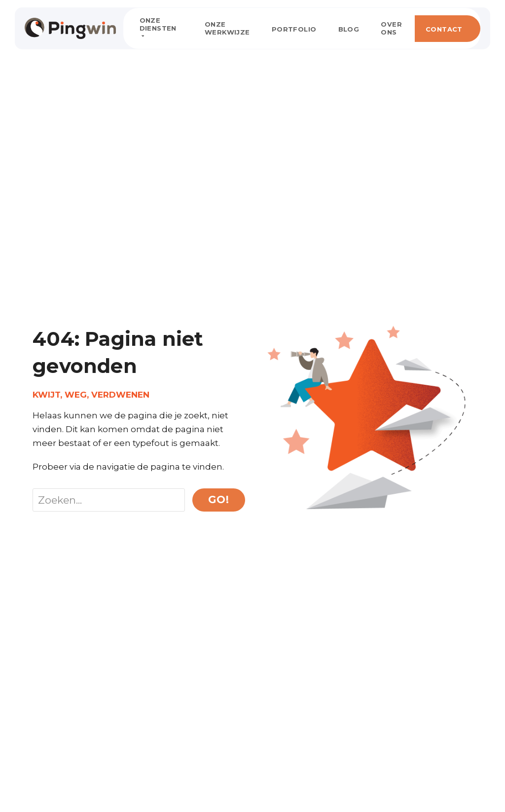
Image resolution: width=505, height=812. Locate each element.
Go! (218, 499)
